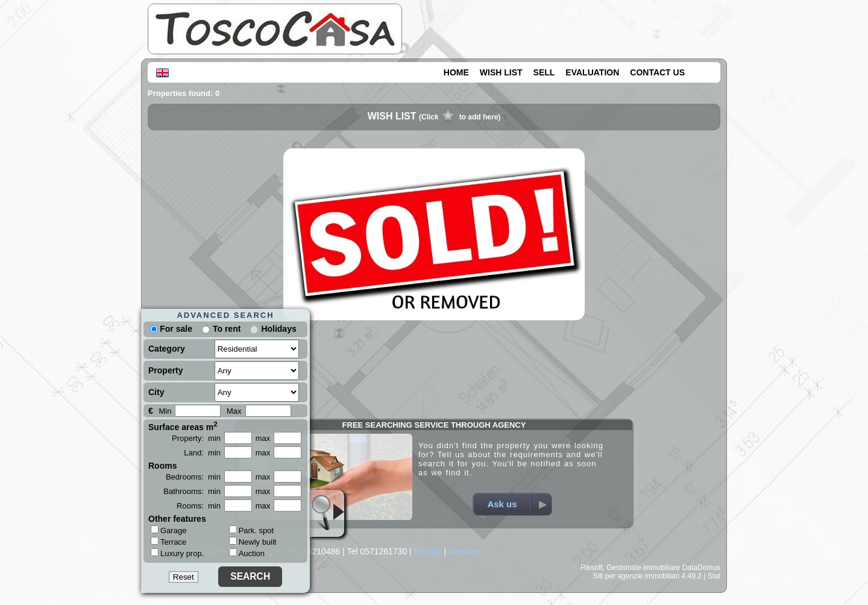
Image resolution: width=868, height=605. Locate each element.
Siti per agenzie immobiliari (636, 576)
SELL (544, 72)
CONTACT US (657, 72)
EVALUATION (592, 72)
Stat (714, 576)
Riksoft (592, 568)
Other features (177, 519)
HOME (456, 72)
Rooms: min (199, 506)
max (263, 438)
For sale (171, 329)
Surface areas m (183, 426)
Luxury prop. (177, 553)
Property (166, 370)
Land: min (202, 453)
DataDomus (701, 568)
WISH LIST (501, 72)
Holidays (278, 329)
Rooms (162, 466)
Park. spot (252, 531)
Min (165, 411)
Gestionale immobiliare (643, 568)
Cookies (464, 551)
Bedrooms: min (193, 477)
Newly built (253, 542)
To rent (227, 329)
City (156, 392)
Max (234, 411)
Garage (168, 530)
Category (167, 349)
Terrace (168, 542)
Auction (247, 553)
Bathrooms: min (192, 491)
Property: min (196, 438)
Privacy (428, 551)
